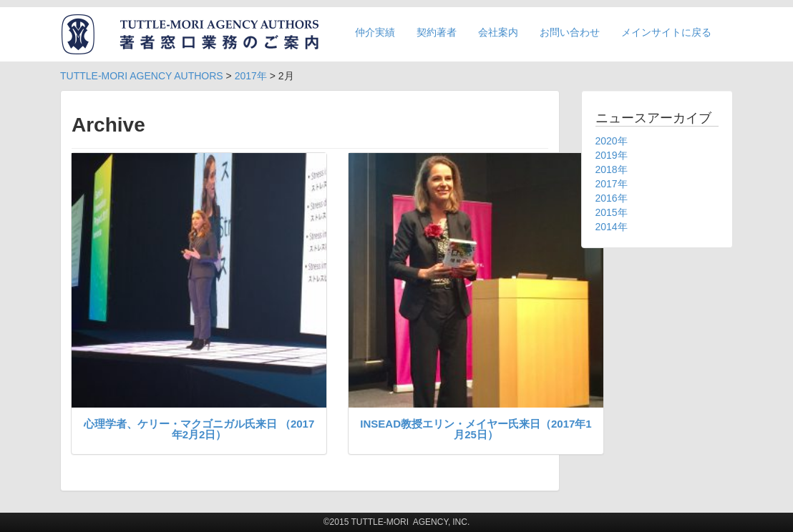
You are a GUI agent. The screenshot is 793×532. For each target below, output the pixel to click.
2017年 (251, 76)
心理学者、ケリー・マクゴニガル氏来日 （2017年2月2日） (199, 429)
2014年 (612, 227)
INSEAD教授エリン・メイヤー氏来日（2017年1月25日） (476, 429)
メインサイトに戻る (666, 32)
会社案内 (498, 32)
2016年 (612, 198)
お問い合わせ (570, 32)
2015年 (612, 212)
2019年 (612, 155)
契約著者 (437, 32)
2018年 (612, 169)
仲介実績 (375, 32)
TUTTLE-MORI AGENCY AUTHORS (142, 76)
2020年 (612, 141)
